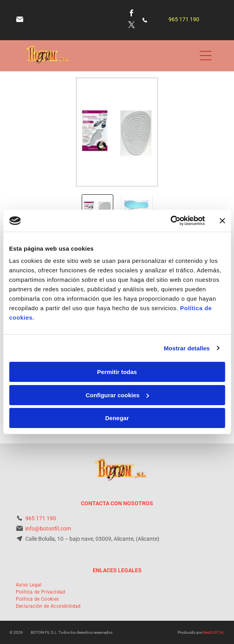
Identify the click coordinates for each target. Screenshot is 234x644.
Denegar (117, 418)
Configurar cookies (117, 395)
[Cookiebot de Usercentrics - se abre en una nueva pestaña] (170, 221)
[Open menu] (206, 56)
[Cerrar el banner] (222, 221)
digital (217, 632)
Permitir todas (117, 372)
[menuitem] (29, 585)
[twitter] (132, 26)
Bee (206, 632)
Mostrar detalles (187, 348)
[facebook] (132, 14)
